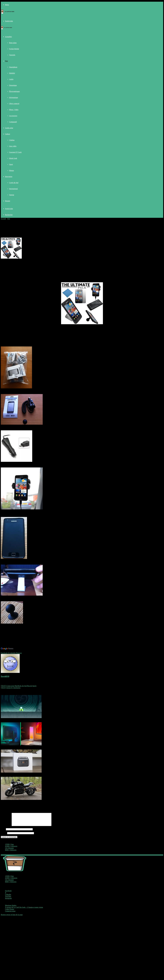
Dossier (8, 201)
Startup (12, 195)
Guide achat (9, 128)
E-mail (4, 836)
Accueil (3, 219)
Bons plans (13, 43)
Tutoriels (12, 55)
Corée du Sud (14, 183)
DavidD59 (5, 676)
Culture (8, 134)
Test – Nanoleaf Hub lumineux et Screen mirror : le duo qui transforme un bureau (28, 747)
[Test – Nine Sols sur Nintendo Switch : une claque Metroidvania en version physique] (21, 717)
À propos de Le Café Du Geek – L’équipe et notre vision (24, 910)
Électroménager (14, 91)
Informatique (14, 97)
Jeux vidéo (13, 146)
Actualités (8, 37)
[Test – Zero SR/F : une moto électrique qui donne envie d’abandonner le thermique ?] (21, 799)
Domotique (13, 85)
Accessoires (13, 116)
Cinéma (12, 140)
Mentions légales (11, 908)
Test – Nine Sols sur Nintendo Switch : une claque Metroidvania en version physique (29, 719)
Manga (12, 170)
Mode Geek (13, 158)
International (13, 189)
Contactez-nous (10, 914)
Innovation (9, 177)
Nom (3, 832)
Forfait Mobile (14, 49)
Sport (11, 164)
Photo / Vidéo (14, 110)
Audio (11, 79)
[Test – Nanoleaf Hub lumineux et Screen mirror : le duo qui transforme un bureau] (21, 745)
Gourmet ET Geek (15, 152)
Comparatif (13, 122)
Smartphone (13, 67)
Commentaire (6, 828)
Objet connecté (14, 104)
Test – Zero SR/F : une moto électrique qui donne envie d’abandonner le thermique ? (29, 801)
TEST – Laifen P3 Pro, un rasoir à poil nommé (16, 774)
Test (6, 61)
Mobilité (12, 73)
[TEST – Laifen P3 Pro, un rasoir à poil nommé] (21, 772)
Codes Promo (10, 912)
